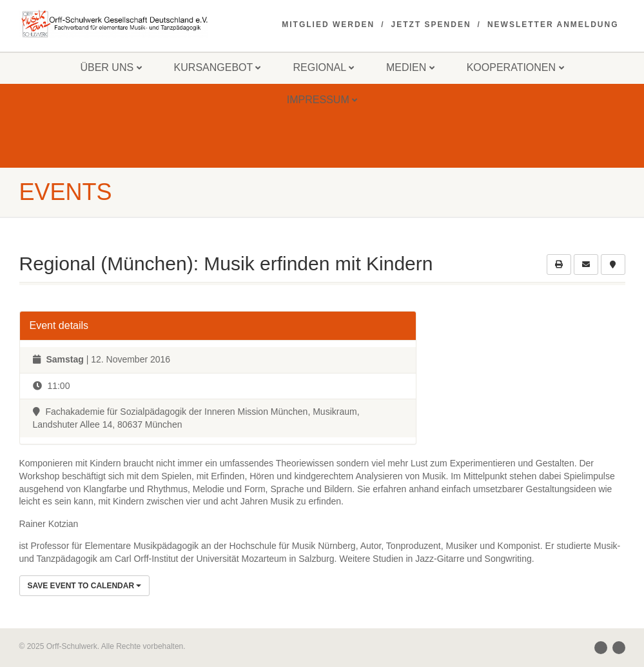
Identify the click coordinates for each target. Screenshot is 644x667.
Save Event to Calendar (85, 586)
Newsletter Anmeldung (553, 25)
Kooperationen (515, 67)
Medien (410, 67)
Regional (323, 67)
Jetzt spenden (431, 25)
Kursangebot (218, 67)
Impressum (322, 100)
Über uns (111, 67)
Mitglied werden (328, 25)
